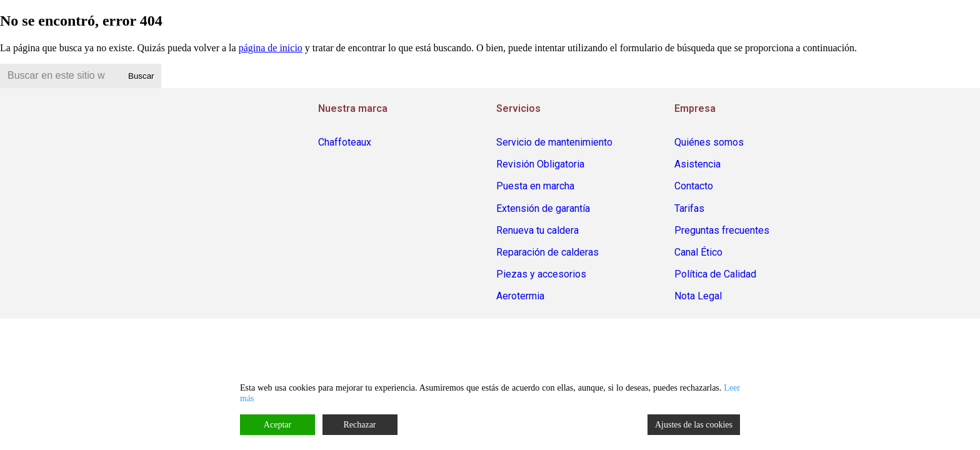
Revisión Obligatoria (540, 164)
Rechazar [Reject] (359, 425)
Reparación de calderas (547, 252)
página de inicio (271, 48)
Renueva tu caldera (537, 230)
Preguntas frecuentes (722, 230)
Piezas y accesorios (541, 274)
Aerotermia (520, 296)
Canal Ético (698, 252)
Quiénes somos (709, 142)
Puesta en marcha (535, 186)
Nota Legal (698, 296)
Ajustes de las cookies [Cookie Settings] (694, 425)
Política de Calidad (715, 274)
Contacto (694, 186)
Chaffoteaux (345, 142)
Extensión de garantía (543, 208)
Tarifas (689, 208)
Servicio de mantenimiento (554, 142)
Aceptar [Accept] (277, 425)
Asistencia (697, 164)
